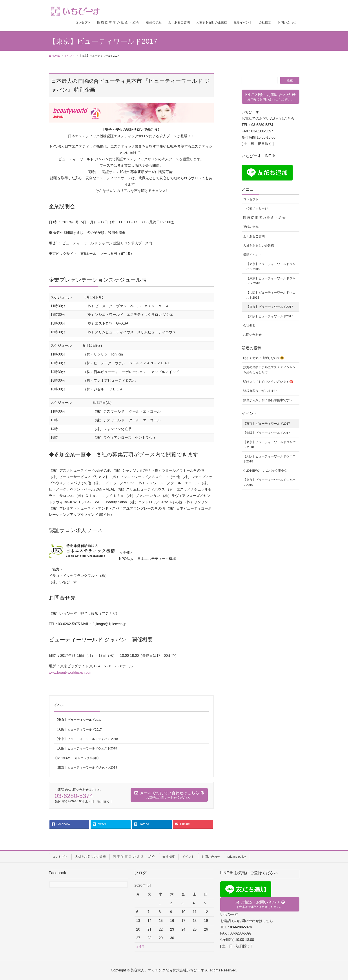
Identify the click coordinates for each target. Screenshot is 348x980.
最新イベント (252, 255)
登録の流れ (251, 227)
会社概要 (249, 325)
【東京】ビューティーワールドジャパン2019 (86, 767)
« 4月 (140, 947)
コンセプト (251, 199)
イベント (61, 705)
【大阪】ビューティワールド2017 (78, 729)
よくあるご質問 (254, 236)
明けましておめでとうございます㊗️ (268, 382)
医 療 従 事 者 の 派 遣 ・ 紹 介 (264, 218)
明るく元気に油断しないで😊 (263, 358)
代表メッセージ (257, 208)
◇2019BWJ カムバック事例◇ (77, 758)
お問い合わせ (252, 335)
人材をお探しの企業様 (259, 245)
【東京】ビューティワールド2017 (78, 720)
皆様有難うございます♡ (260, 391)
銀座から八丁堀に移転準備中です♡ (268, 400)
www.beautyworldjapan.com (71, 672)
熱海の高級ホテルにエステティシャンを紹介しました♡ (269, 370)
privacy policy (237, 857)
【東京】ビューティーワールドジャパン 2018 (87, 739)
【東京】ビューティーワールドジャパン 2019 (271, 266)
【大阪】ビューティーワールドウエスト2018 (86, 748)
